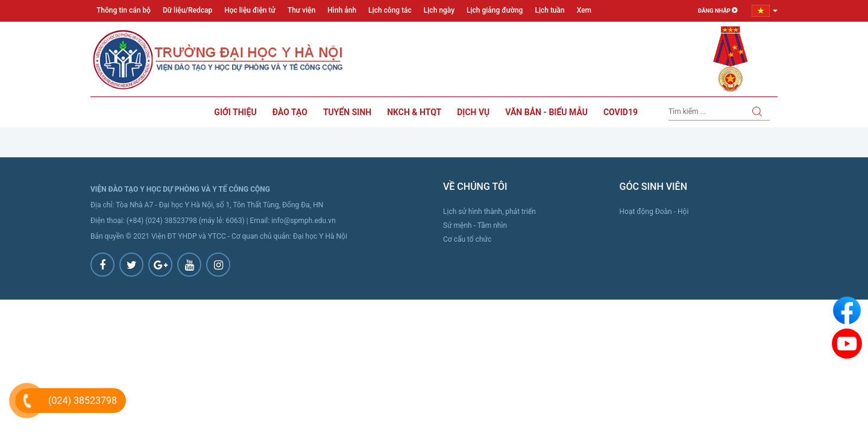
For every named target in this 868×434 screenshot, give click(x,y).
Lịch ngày (439, 10)
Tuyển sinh (347, 112)
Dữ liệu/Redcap (187, 10)
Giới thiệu (235, 112)
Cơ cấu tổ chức (467, 239)
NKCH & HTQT (414, 112)
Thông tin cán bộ (124, 10)
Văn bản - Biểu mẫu (546, 112)
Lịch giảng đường (495, 10)
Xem (584, 10)
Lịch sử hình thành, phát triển (489, 212)
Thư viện (301, 10)
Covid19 (621, 112)
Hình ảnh (342, 10)
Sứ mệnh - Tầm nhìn (475, 225)
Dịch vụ (473, 112)
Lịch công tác (390, 10)
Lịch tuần (549, 10)
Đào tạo (290, 112)
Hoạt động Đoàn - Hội (654, 212)
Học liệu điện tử (250, 10)
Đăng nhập (717, 11)
